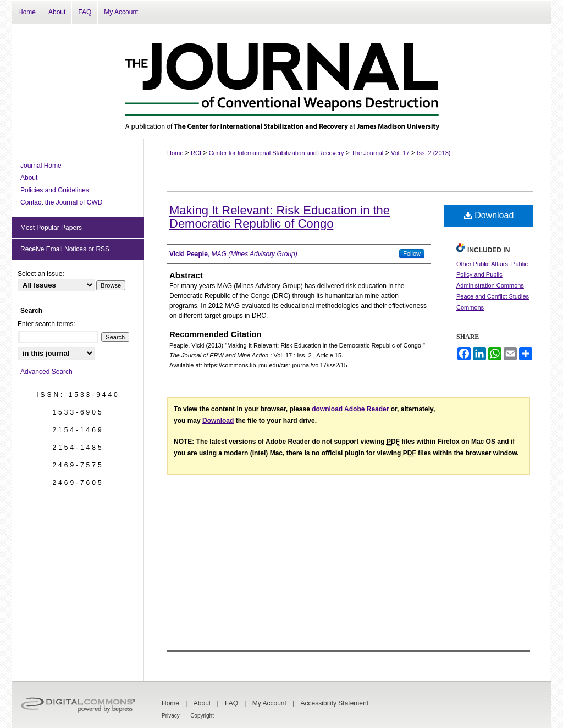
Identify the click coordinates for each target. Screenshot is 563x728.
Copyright (202, 716)
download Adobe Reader (350, 409)
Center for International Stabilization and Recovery (277, 153)
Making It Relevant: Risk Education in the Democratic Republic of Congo (280, 217)
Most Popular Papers (51, 228)
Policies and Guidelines (55, 190)
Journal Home (41, 166)
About (29, 178)
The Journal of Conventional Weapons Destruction (281, 81)
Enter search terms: (46, 324)
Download (489, 215)
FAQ (231, 703)
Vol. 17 (400, 153)
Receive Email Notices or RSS (65, 249)
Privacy (171, 716)
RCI (196, 153)
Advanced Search (46, 372)
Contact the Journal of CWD (61, 202)
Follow (412, 253)
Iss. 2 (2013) (434, 153)
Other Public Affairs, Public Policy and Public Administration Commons (492, 275)
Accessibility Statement (335, 703)
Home (175, 153)
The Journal (367, 153)
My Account (269, 703)
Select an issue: (41, 274)
